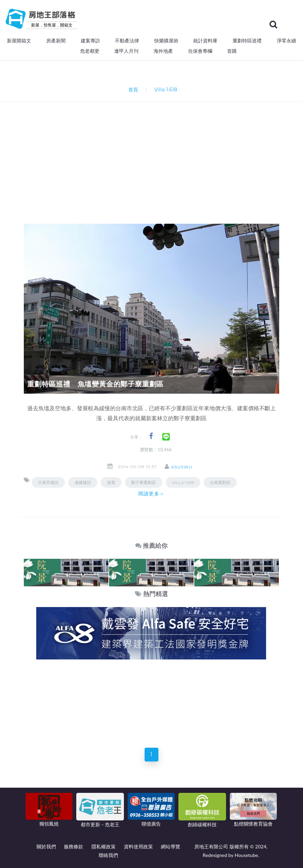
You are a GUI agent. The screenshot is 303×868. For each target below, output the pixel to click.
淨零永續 (286, 41)
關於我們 (46, 846)
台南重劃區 (220, 482)
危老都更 (90, 51)
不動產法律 (127, 41)
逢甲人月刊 (126, 51)
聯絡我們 (108, 855)
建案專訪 (90, 41)
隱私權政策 (104, 846)
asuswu (184, 467)
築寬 (111, 482)
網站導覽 (170, 846)
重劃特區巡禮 (247, 41)
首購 (232, 51)
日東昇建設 (48, 482)
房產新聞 (56, 41)
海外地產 (163, 51)
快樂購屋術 (166, 41)
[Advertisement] (163, 154)
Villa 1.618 (183, 482)
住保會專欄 (200, 51)
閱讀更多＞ (151, 494)
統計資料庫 (205, 41)
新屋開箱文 (19, 41)
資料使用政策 (138, 846)
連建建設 (83, 482)
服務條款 (74, 846)
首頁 (132, 89)
